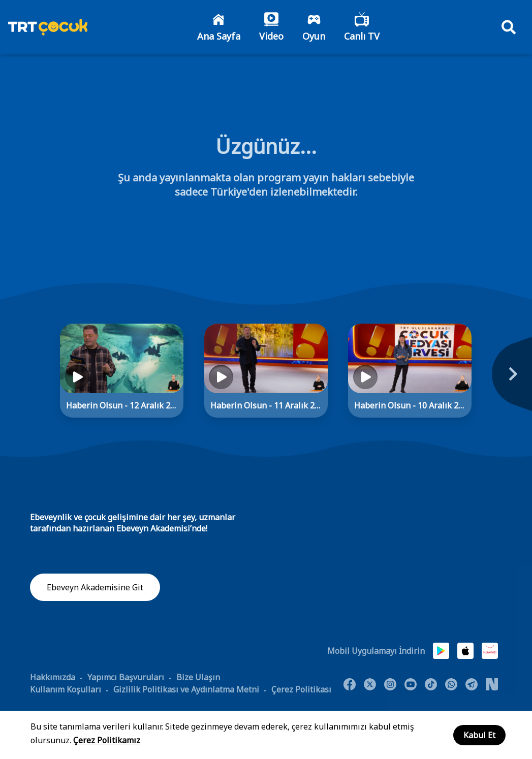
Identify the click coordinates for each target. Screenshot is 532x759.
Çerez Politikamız (107, 740)
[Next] (506, 381)
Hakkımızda (53, 678)
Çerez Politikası (301, 690)
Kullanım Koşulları (66, 690)
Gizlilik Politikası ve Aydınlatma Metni (186, 690)
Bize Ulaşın (198, 678)
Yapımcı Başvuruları (126, 678)
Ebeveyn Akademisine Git (95, 589)
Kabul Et (479, 735)
